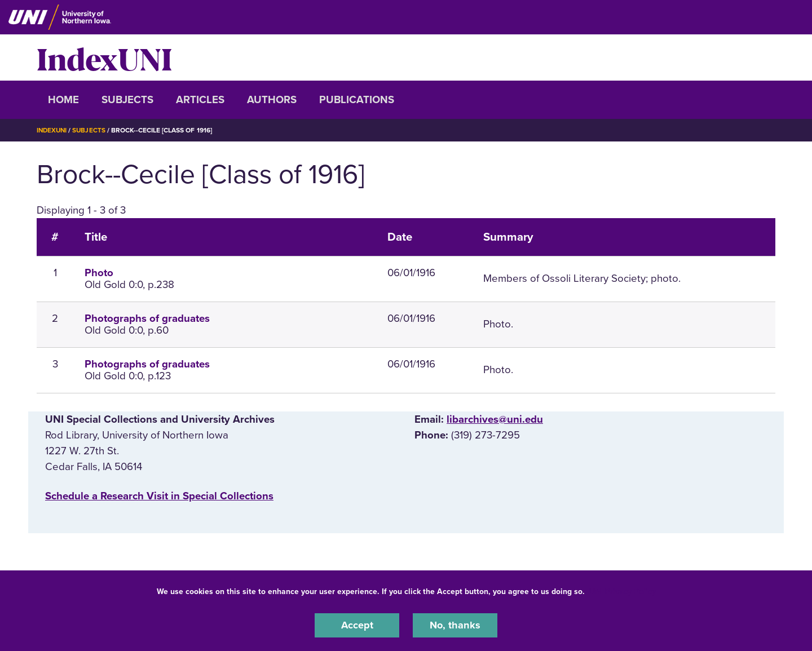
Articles (200, 100)
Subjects (127, 100)
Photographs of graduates (147, 318)
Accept (357, 625)
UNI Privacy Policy (623, 591)
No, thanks (455, 625)
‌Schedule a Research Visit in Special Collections (159, 496)
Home (63, 100)
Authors (272, 100)
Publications (357, 100)
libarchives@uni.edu (495, 419)
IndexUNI (104, 57)
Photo (99, 273)
